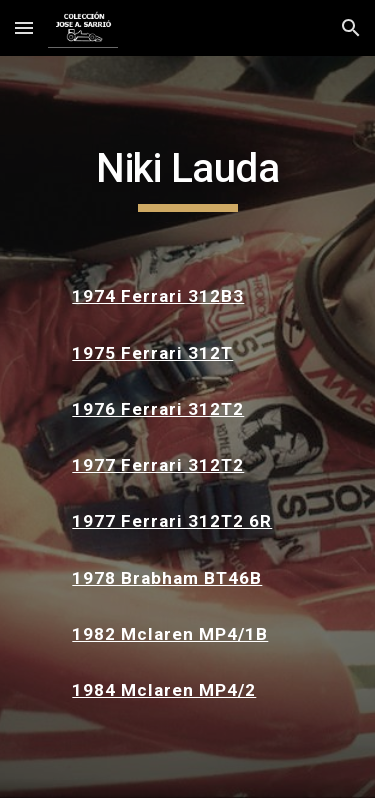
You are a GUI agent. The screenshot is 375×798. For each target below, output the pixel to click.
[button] (24, 27)
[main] (188, 178)
